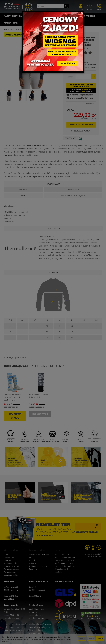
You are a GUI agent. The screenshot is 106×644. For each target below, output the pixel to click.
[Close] (82, 13)
